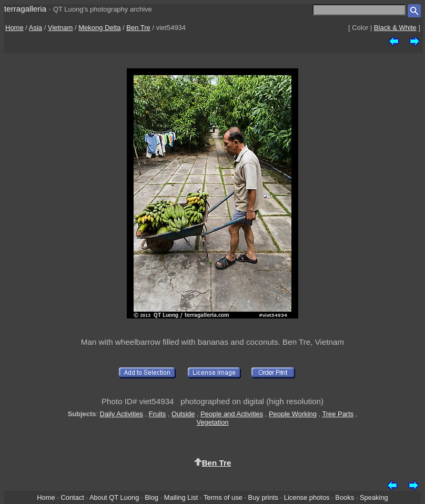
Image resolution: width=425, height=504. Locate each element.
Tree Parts (338, 414)
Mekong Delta (99, 28)
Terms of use (223, 497)
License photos (307, 497)
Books (345, 497)
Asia (36, 28)
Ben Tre (138, 28)
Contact (72, 497)
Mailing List (181, 497)
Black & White (395, 28)
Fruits (157, 414)
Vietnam (60, 28)
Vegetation (212, 422)
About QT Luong (114, 497)
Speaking (374, 497)
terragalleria (25, 9)
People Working (293, 414)
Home (14, 28)
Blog (151, 497)
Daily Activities (122, 414)
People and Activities (232, 414)
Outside (183, 414)
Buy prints (263, 497)
